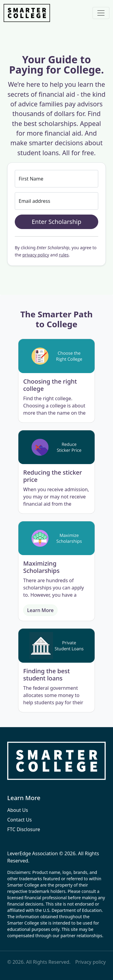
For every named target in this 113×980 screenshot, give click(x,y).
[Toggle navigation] (101, 13)
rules (64, 255)
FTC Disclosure (24, 829)
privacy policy (36, 255)
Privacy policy (91, 962)
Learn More (40, 610)
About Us (18, 810)
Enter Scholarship (56, 222)
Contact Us (19, 820)
